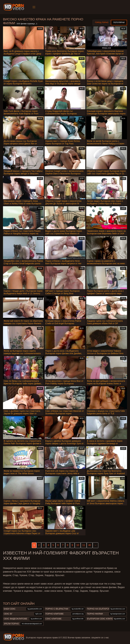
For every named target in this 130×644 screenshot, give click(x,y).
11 (84, 545)
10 (78, 545)
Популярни (119, 22)
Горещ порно (102, 22)
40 (90, 545)
